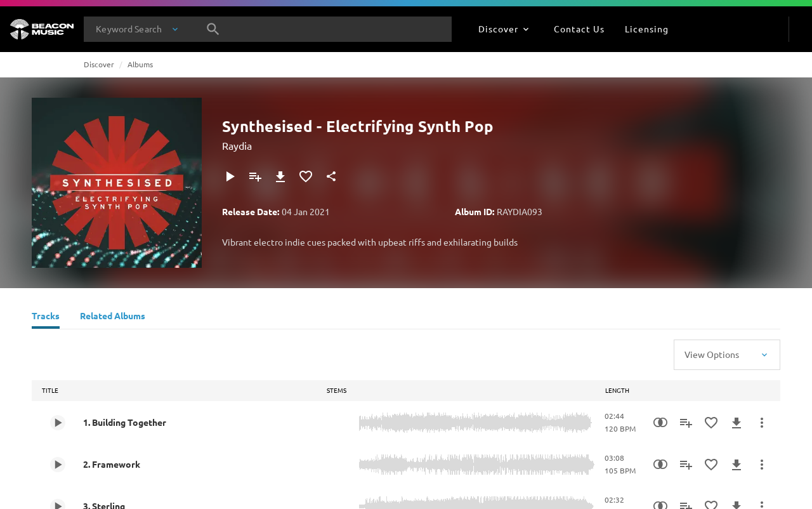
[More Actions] (762, 423)
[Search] (213, 29)
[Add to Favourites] (306, 176)
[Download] (280, 176)
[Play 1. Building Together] (58, 423)
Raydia (237, 145)
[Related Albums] (113, 317)
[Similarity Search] (660, 423)
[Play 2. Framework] (58, 465)
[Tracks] (46, 317)
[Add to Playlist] (255, 176)
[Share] (331, 176)
